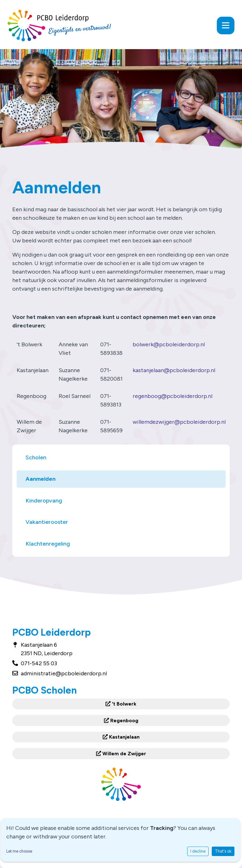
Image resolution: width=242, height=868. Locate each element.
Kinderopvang (44, 501)
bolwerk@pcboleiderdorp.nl (169, 344)
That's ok (223, 851)
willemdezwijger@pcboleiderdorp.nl (179, 422)
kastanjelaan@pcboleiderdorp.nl (174, 370)
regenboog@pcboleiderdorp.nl (173, 396)
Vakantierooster (47, 522)
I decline (198, 851)
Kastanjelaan (121, 737)
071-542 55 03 (39, 663)
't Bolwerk (121, 704)
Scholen (36, 457)
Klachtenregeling (48, 544)
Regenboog (121, 720)
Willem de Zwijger (121, 754)
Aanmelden (40, 479)
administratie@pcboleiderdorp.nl (64, 673)
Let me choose (19, 851)
